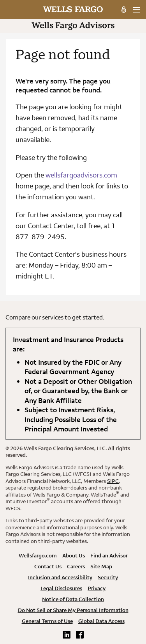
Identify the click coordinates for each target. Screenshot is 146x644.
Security (108, 577)
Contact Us (48, 566)
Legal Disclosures (61, 588)
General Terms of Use (47, 621)
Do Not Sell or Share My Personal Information (73, 610)
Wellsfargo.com (38, 555)
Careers (76, 566)
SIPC (113, 481)
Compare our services (34, 317)
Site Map (101, 566)
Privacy (97, 588)
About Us (74, 555)
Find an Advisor (109, 555)
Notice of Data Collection (73, 599)
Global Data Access (101, 621)
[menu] (136, 10)
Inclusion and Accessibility (60, 577)
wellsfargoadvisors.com (81, 175)
